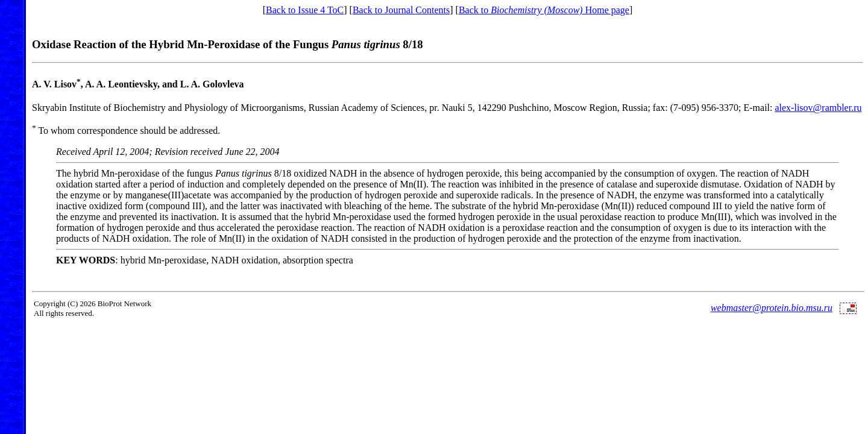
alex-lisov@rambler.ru (818, 108)
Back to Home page (544, 10)
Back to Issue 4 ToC (305, 10)
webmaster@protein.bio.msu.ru (772, 308)
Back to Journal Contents (401, 10)
